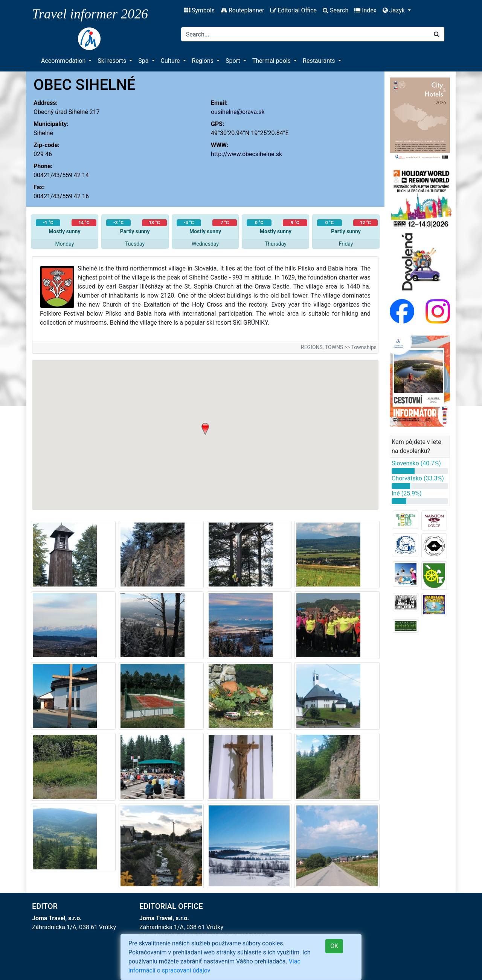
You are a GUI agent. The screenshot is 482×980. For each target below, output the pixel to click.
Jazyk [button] (394, 10)
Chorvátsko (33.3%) (418, 478)
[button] (205, 429)
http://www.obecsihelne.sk (246, 154)
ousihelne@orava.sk (238, 112)
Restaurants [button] (320, 61)
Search (336, 10)
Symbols (199, 10)
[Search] (305, 34)
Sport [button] (234, 61)
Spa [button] (144, 61)
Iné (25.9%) (407, 493)
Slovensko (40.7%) (416, 463)
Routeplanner (243, 10)
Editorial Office (294, 10)
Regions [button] (204, 61)
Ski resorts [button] (113, 61)
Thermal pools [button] (272, 61)
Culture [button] (171, 61)
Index (365, 10)
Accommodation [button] (64, 61)
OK (334, 946)
